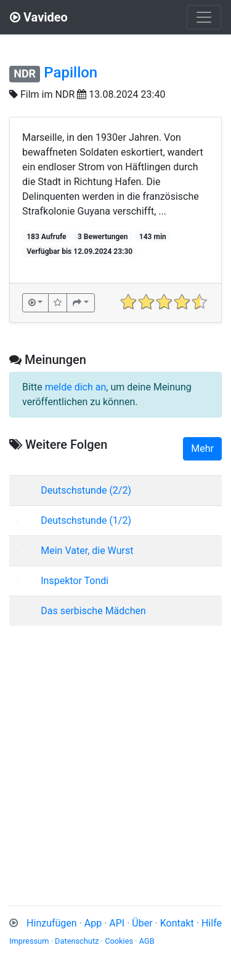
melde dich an (76, 387)
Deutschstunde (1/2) (86, 520)
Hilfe (212, 923)
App (93, 923)
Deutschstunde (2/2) (86, 490)
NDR (25, 73)
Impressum (29, 941)
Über (142, 923)
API (117, 923)
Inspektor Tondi (75, 581)
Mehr (202, 449)
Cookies (119, 941)
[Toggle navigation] (204, 17)
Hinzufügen (52, 923)
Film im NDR (47, 94)
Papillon (71, 73)
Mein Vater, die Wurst (87, 551)
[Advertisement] (115, 751)
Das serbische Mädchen (93, 611)
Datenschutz (77, 941)
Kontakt (177, 923)
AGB (147, 941)
